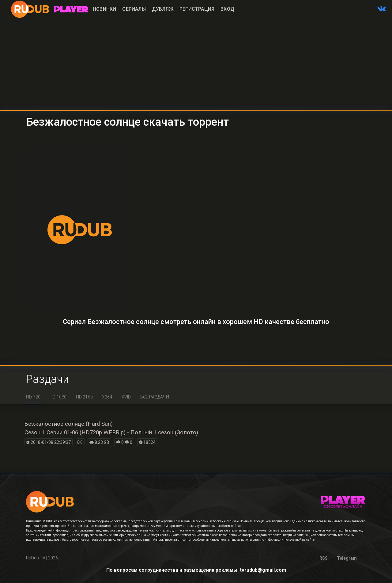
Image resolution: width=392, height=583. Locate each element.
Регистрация (197, 9)
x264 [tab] (107, 397)
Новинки (104, 9)
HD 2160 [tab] (84, 397)
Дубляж (163, 9)
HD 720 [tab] (33, 397)
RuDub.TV (36, 558)
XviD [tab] (126, 397)
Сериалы (134, 9)
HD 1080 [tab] (58, 397)
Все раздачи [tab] (155, 397)
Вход (227, 9)
